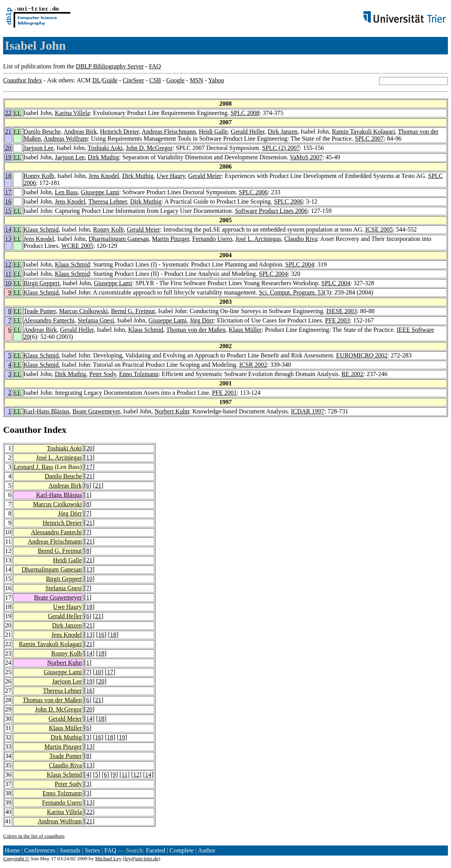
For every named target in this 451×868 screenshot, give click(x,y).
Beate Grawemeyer (96, 411)
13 (8, 239)
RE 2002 (352, 374)
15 (8, 211)
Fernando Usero (212, 239)
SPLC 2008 (245, 113)
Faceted (156, 850)
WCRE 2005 (77, 246)
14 (8, 229)
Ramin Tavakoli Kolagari (364, 132)
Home (12, 850)
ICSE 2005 (379, 229)
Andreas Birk (80, 132)
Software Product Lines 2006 (271, 211)
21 (8, 132)
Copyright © (16, 858)
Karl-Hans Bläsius (47, 411)
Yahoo (216, 80)
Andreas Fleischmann (169, 132)
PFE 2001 (224, 393)
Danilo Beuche (42, 132)
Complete (182, 850)
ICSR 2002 (253, 365)
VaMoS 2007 (306, 157)
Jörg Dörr (202, 320)
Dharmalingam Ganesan (119, 239)
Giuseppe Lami (100, 192)
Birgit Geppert (42, 283)
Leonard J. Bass (33, 467)
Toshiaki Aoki (105, 148)
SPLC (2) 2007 (281, 148)
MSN (197, 80)
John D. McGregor (149, 148)
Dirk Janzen (282, 132)
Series (92, 850)
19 (8, 157)
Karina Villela (72, 113)
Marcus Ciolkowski (84, 311)
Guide (110, 80)
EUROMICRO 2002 (362, 355)
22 (8, 113)
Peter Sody (102, 374)
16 (8, 201)
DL (96, 80)
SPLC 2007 (369, 139)
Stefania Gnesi (96, 320)
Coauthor (22, 430)
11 (8, 274)
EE (17, 113)
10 (8, 283)
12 (8, 264)
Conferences (40, 850)
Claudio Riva (301, 239)
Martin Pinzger (171, 239)
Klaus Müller (245, 330)
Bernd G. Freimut (133, 311)
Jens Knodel (104, 176)
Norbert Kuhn (172, 411)
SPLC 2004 (300, 264)
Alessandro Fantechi (49, 320)
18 (8, 176)
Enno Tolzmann (139, 374)
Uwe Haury (171, 176)
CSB (155, 80)
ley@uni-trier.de (141, 858)
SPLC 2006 (253, 192)
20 (8, 148)
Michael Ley (108, 858)
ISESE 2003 (342, 311)
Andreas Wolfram (66, 139)
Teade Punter (40, 311)
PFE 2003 (337, 320)
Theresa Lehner (108, 201)
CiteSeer (134, 80)
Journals (70, 850)
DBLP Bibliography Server (110, 66)
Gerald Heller (248, 132)
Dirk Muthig (103, 157)
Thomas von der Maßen (196, 330)
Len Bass (66, 192)
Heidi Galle (213, 132)
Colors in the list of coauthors (34, 836)
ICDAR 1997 (308, 411)
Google (176, 80)
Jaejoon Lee (39, 148)
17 (8, 192)
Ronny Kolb (39, 176)
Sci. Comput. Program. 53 (291, 292)
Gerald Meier (205, 176)
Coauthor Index (23, 80)
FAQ (155, 66)
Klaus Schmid (41, 229)
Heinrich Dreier (119, 132)
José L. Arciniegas (258, 239)
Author (207, 850)
